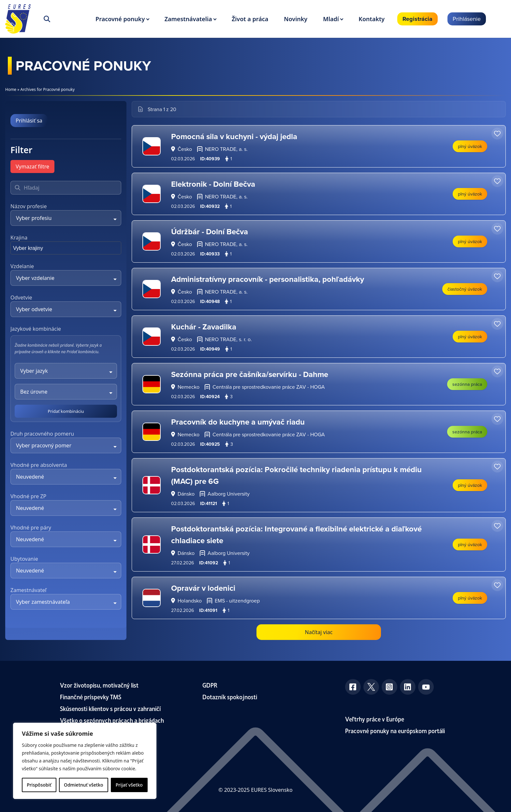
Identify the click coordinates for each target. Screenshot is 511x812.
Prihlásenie (467, 19)
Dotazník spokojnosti (230, 696)
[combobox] (66, 218)
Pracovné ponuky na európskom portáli (395, 730)
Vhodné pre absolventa (39, 465)
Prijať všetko (129, 785)
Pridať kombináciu (66, 411)
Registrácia (417, 19)
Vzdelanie (22, 266)
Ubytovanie (24, 559)
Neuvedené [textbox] (30, 477)
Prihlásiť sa (29, 121)
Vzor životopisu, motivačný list (99, 685)
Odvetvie (21, 297)
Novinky (296, 19)
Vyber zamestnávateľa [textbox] (43, 602)
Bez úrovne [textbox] (34, 392)
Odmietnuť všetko (84, 785)
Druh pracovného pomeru (42, 434)
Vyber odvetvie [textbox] (34, 309)
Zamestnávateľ (28, 590)
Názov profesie (29, 206)
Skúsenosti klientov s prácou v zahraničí (110, 708)
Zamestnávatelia (188, 19)
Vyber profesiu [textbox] (34, 218)
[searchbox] (45, 249)
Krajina (19, 238)
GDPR (210, 685)
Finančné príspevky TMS (91, 696)
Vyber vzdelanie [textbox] (35, 278)
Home (11, 89)
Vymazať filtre (32, 167)
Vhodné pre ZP (28, 496)
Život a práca (250, 19)
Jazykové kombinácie (36, 329)
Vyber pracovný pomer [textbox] (44, 445)
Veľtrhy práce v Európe (375, 719)
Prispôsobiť (39, 785)
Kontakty (372, 19)
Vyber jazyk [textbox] (34, 371)
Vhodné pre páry (31, 528)
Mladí (331, 19)
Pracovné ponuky (120, 19)
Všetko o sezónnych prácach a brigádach (112, 720)
